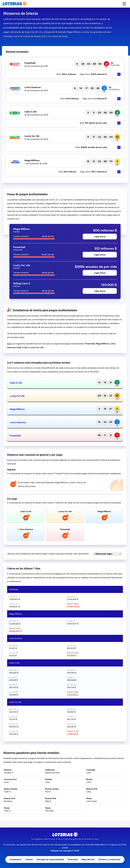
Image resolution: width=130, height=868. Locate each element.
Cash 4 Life (16, 383)
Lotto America (18, 422)
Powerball (15, 436)
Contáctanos (15, 859)
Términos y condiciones (109, 859)
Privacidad (73, 859)
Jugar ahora (100, 237)
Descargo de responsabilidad (50, 859)
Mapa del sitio (88, 859)
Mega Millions (17, 409)
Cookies (29, 859)
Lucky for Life (17, 396)
